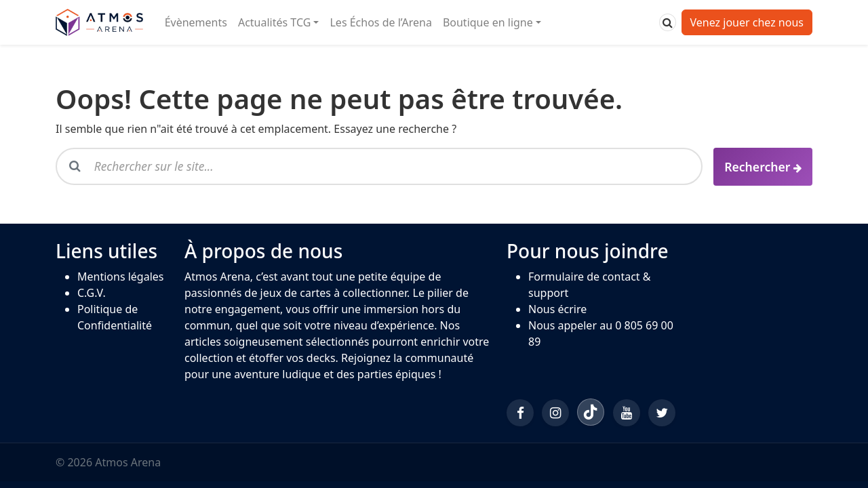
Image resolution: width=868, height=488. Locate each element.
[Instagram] (555, 413)
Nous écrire (557, 309)
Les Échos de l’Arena (380, 22)
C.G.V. (92, 293)
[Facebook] (520, 413)
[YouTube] (627, 413)
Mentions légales (121, 277)
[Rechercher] (668, 22)
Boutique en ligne (488, 22)
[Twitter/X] (662, 413)
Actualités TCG (274, 22)
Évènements (196, 22)
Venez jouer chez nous (747, 22)
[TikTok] (591, 412)
